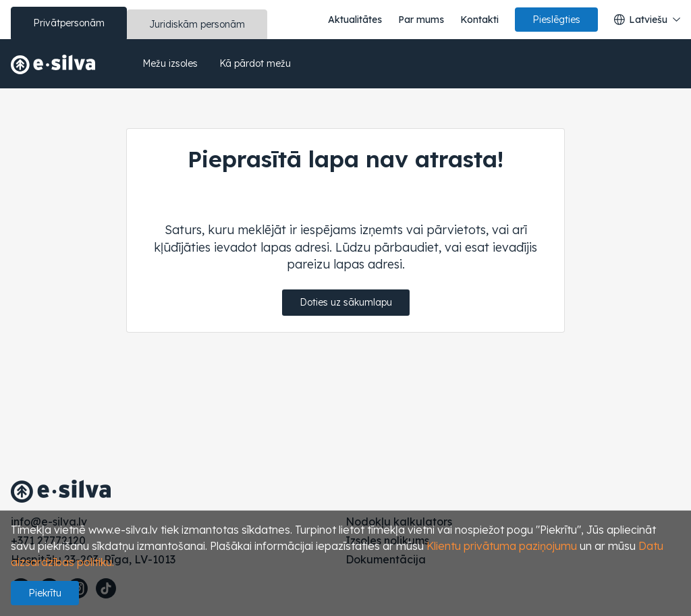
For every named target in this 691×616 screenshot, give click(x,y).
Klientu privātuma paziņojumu (502, 546)
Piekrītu (45, 593)
